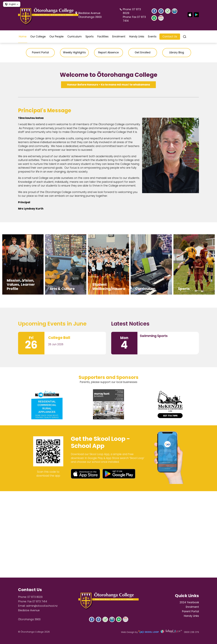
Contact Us (170, 37)
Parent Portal (190, 611)
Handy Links (137, 37)
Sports (90, 37)
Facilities (103, 37)
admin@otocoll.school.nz (42, 606)
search (185, 37)
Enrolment (119, 37)
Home (23, 37)
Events (152, 37)
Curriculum (75, 37)
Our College (38, 37)
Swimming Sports (154, 422)
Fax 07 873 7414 (37, 601)
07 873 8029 (35, 597)
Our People (57, 37)
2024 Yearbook (189, 602)
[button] (12, 4)
